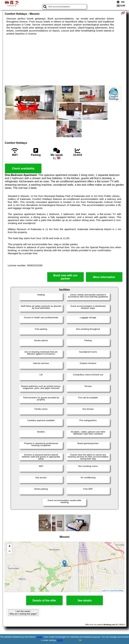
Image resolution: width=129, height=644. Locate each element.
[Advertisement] (64, 60)
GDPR (60, 640)
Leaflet (104, 591)
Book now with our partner (65, 277)
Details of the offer (44, 601)
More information (104, 277)
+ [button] (9, 546)
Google (40, 637)
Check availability (23, 168)
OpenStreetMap (117, 591)
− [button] (9, 551)
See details (85, 601)
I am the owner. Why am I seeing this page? (23, 612)
